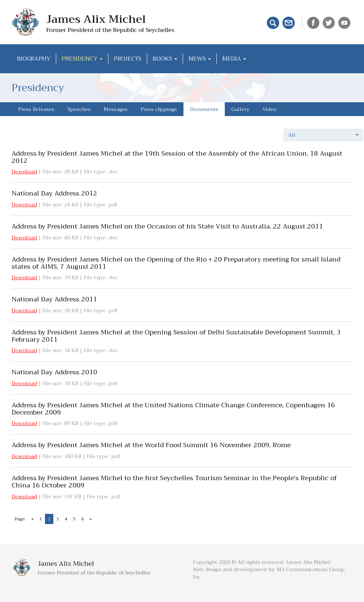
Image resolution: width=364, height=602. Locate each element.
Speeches (79, 109)
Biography (34, 59)
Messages (116, 109)
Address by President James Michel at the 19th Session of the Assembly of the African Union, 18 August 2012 (177, 157)
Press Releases (36, 109)
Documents (204, 109)
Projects (128, 59)
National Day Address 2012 (54, 193)
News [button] (200, 59)
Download (24, 172)
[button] (323, 135)
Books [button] (165, 59)
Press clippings (159, 109)
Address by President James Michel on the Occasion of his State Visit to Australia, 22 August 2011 (167, 226)
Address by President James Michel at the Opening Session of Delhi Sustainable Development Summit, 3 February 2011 (176, 336)
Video (270, 109)
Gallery (240, 109)
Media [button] (234, 59)
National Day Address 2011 (54, 299)
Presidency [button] (82, 59)
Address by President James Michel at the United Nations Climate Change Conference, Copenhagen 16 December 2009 (173, 409)
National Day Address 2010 (54, 372)
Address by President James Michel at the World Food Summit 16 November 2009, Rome (151, 445)
